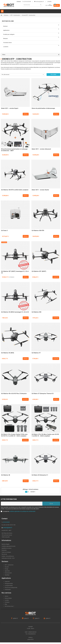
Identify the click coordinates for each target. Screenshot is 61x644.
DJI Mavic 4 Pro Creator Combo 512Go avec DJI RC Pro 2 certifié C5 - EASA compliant (14, 435)
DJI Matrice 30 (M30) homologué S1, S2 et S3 (15, 312)
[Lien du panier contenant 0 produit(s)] (57, 5)
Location (7, 600)
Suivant (33, 492)
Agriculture (7, 571)
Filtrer (53, 75)
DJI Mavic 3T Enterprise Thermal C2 (43, 394)
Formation (7, 602)
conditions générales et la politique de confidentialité (22, 511)
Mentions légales (6, 544)
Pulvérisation (8, 590)
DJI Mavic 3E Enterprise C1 (40, 475)
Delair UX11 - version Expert (10, 108)
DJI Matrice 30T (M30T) (39, 271)
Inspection (7, 582)
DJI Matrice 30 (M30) (8, 353)
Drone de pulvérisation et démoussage (43, 108)
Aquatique (7, 575)
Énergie (7, 569)
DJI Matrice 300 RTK (38, 231)
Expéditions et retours (7, 548)
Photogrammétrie (9, 584)
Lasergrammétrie (9, 586)
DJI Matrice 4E (6, 475)
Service (7, 596)
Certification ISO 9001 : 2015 (8, 558)
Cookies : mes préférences (8, 556)
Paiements (4, 550)
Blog (6, 604)
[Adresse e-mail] (22, 504)
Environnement (8, 573)
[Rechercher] (33, 5)
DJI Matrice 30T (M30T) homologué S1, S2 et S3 (15, 272)
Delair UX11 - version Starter (40, 190)
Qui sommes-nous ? (9, 606)
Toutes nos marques (6, 552)
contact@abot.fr (40, 2)
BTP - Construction (9, 565)
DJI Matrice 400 (37, 312)
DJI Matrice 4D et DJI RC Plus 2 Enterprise (14, 394)
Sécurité (7, 567)
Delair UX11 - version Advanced (41, 149)
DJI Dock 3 (4, 231)
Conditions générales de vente (8, 546)
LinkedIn (49, 2)
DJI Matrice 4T (36, 353)
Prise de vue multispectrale (11, 588)
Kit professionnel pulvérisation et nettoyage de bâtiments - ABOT (14, 150)
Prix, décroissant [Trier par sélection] (5, 74)
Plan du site (4, 554)
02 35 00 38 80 (27, 2)
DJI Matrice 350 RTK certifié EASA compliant (15, 190)
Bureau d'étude (8, 598)
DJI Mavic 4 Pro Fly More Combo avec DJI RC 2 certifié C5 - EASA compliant (45, 435)
